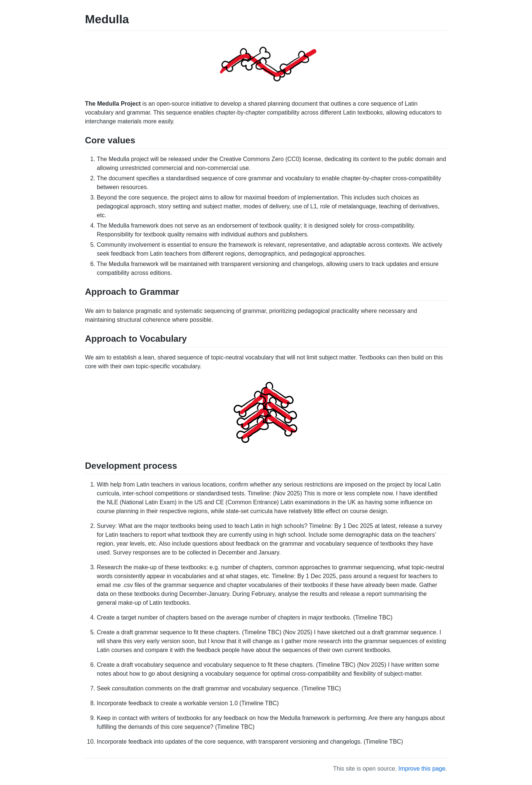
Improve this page (422, 769)
